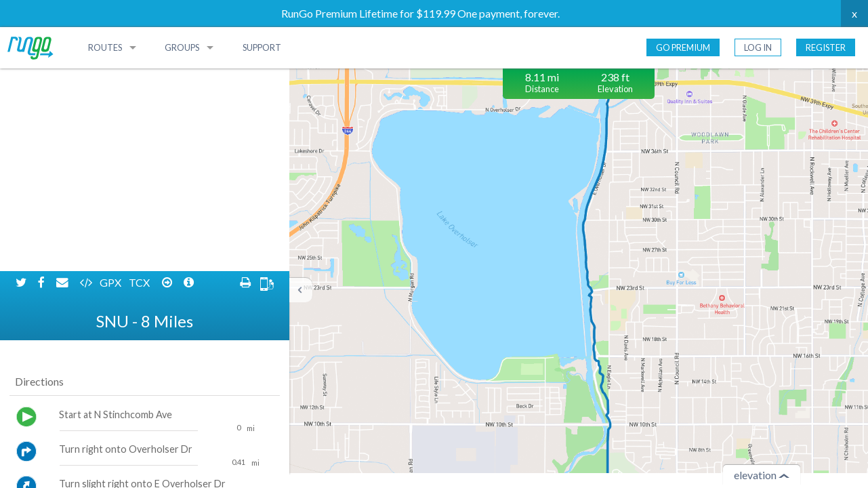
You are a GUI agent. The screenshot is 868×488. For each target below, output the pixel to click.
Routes (105, 47)
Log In (758, 47)
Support (262, 47)
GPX (111, 80)
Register (826, 47)
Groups (182, 47)
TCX (140, 80)
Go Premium (683, 47)
